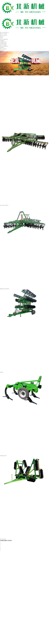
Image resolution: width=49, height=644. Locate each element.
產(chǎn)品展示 (3, 35)
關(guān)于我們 (3, 34)
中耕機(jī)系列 (3, 42)
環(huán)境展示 (3, 45)
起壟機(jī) (2, 41)
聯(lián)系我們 (3, 49)
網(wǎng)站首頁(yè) (4, 32)
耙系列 (2, 37)
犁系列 (2, 38)
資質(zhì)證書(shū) (4, 46)
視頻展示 (2, 50)
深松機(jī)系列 (3, 43)
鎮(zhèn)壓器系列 (4, 39)
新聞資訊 (2, 48)
